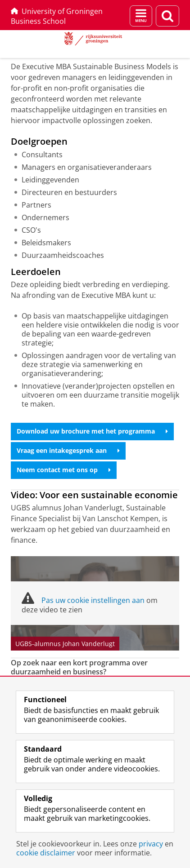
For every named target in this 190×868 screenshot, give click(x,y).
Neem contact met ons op (64, 470)
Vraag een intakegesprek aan (68, 450)
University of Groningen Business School (57, 16)
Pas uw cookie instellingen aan (93, 600)
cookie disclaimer (46, 853)
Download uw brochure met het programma (92, 431)
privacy (151, 844)
